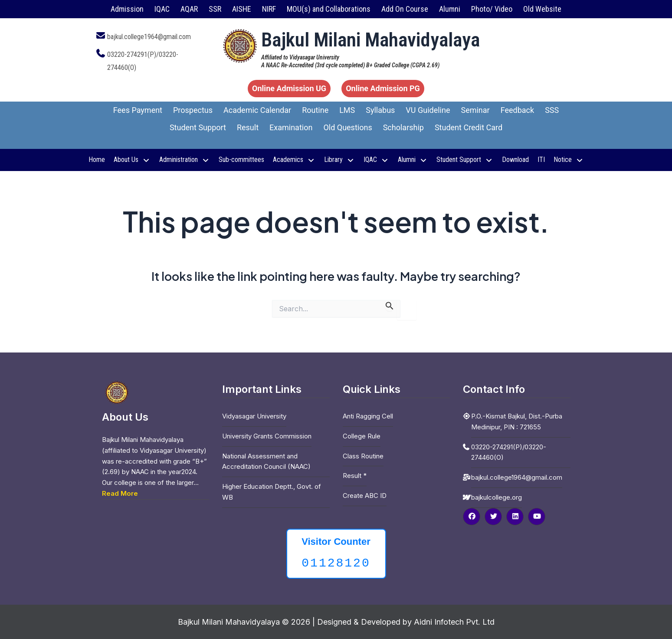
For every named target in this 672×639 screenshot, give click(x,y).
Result (248, 127)
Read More (120, 493)
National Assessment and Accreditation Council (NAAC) (266, 461)
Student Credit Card (469, 127)
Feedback (517, 110)
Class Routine (363, 456)
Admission (127, 9)
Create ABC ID (365, 496)
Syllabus (380, 110)
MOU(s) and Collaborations (329, 9)
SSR (215, 9)
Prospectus (193, 110)
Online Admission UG (289, 88)
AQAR (189, 9)
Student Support (198, 127)
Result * (355, 476)
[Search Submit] (390, 306)
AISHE (242, 9)
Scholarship (403, 127)
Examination (291, 127)
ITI (541, 160)
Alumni (450, 9)
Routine (315, 110)
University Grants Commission (267, 436)
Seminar (475, 110)
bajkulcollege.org (497, 497)
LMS (347, 110)
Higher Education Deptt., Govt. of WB (272, 492)
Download (515, 160)
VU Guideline (428, 110)
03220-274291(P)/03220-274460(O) (509, 452)
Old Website (542, 9)
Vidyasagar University (254, 416)
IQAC (162, 9)
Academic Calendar (257, 110)
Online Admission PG (383, 88)
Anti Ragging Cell (368, 416)
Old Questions (347, 127)
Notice (569, 160)
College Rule (362, 436)
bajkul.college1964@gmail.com (149, 37)
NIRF (269, 9)
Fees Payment (138, 110)
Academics (294, 160)
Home (97, 160)
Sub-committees (241, 160)
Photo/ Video (492, 9)
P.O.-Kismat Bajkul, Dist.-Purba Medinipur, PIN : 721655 (517, 422)
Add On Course (405, 9)
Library (339, 160)
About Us (132, 160)
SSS (552, 110)
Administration (185, 160)
